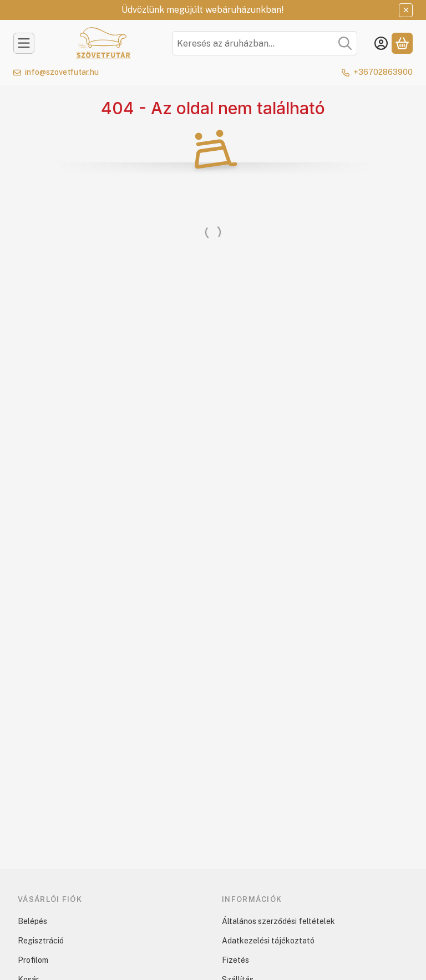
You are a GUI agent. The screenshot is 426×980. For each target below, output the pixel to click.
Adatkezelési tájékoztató (268, 941)
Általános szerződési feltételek (278, 921)
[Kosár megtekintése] (402, 43)
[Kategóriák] (24, 43)
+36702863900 (383, 72)
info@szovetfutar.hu (62, 72)
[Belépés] (381, 43)
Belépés (32, 921)
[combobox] (265, 43)
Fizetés (235, 960)
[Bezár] (406, 10)
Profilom (33, 960)
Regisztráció (41, 941)
